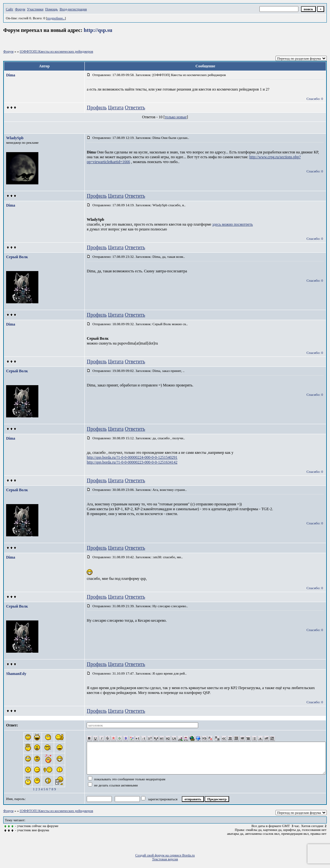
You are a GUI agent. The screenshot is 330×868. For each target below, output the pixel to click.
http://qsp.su (98, 30)
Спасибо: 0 (315, 99)
